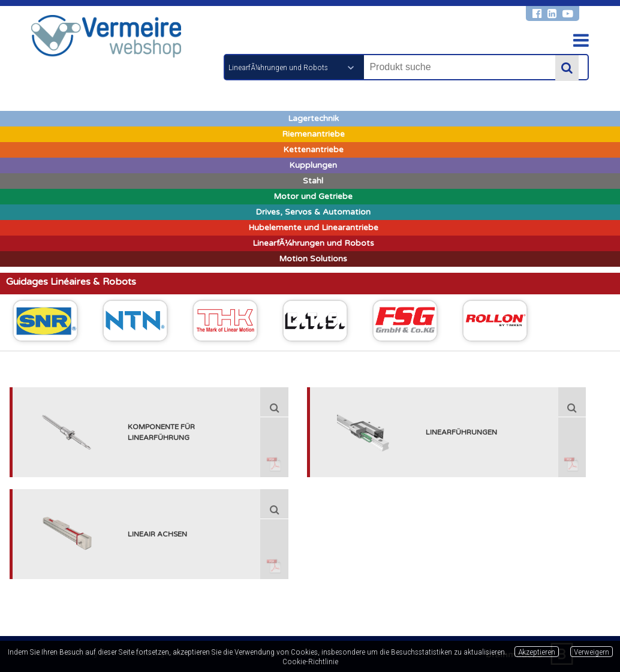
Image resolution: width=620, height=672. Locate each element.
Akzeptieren (537, 652)
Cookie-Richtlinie (310, 661)
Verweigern (592, 652)
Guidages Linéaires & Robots (71, 282)
